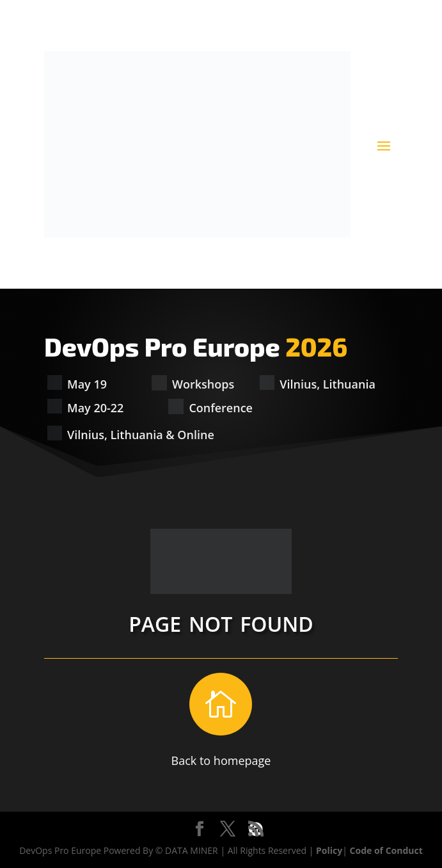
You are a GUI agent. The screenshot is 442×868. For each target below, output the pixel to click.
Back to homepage (221, 760)
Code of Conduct (386, 850)
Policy (329, 850)
